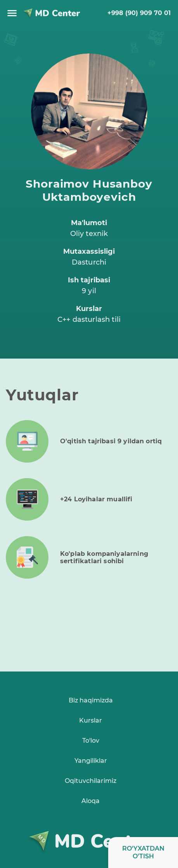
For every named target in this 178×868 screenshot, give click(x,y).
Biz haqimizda (91, 700)
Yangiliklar (91, 761)
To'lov (91, 741)
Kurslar (91, 720)
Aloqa (91, 801)
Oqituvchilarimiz (91, 781)
